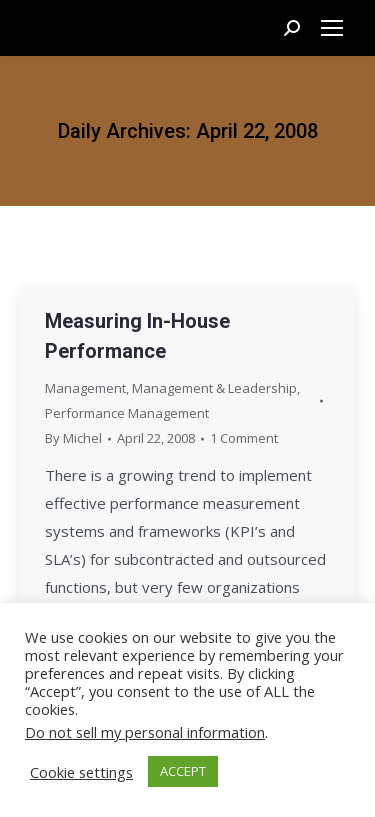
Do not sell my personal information (145, 732)
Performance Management (127, 413)
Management (85, 388)
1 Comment (244, 438)
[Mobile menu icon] (332, 28)
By (73, 438)
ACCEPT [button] (183, 771)
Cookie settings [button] (81, 772)
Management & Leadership (214, 388)
